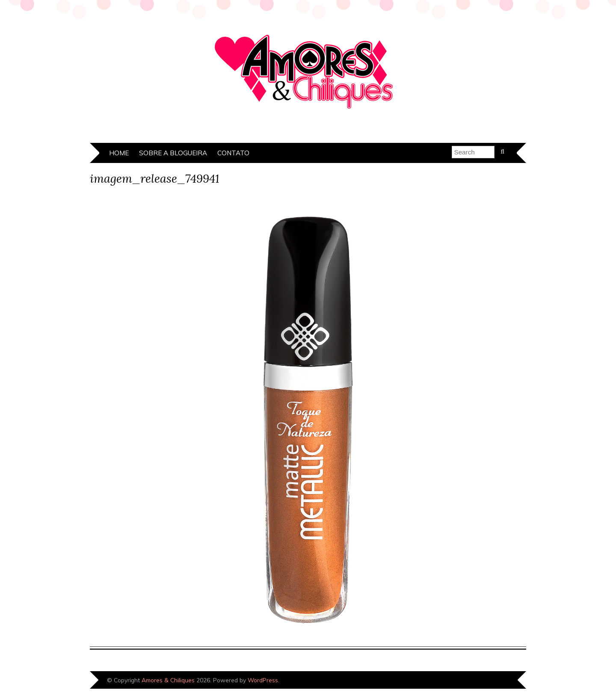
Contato (233, 153)
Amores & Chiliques (168, 680)
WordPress (263, 680)
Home (119, 153)
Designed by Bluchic (497, 681)
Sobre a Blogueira (173, 153)
